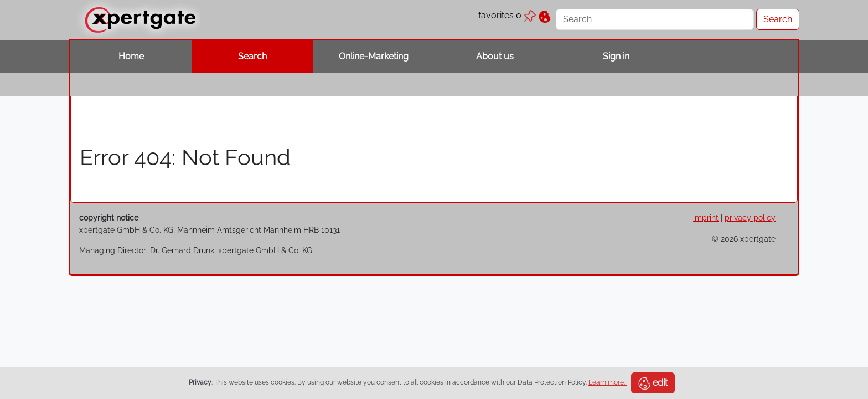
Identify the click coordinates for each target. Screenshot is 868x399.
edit (653, 383)
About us (495, 56)
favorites (507, 15)
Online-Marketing (374, 56)
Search (252, 56)
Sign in (616, 56)
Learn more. (608, 382)
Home (131, 56)
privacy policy (750, 218)
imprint (706, 218)
